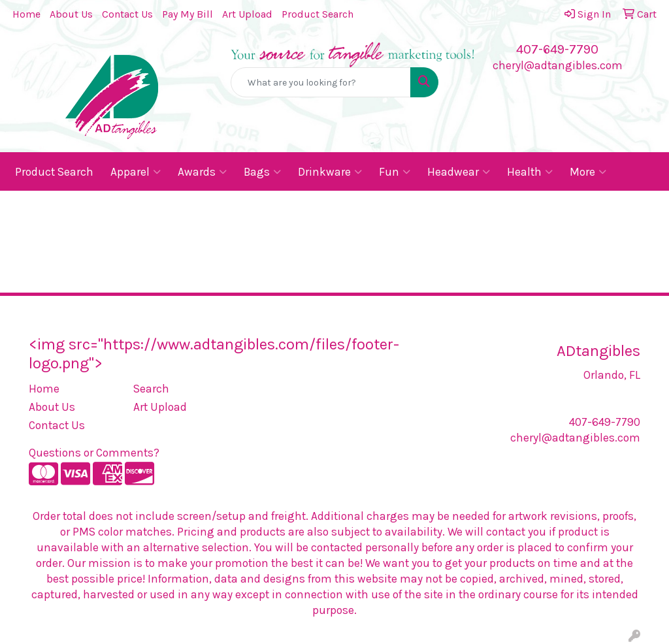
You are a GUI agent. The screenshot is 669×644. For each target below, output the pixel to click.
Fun (395, 172)
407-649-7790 (557, 49)
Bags (262, 172)
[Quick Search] (320, 82)
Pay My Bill (188, 14)
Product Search (318, 14)
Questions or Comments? (94, 453)
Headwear (459, 172)
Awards (202, 172)
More (588, 172)
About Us (71, 14)
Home (26, 14)
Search (151, 389)
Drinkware (330, 172)
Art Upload (247, 14)
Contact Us (127, 14)
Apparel (136, 172)
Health (530, 172)
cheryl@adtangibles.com (558, 65)
